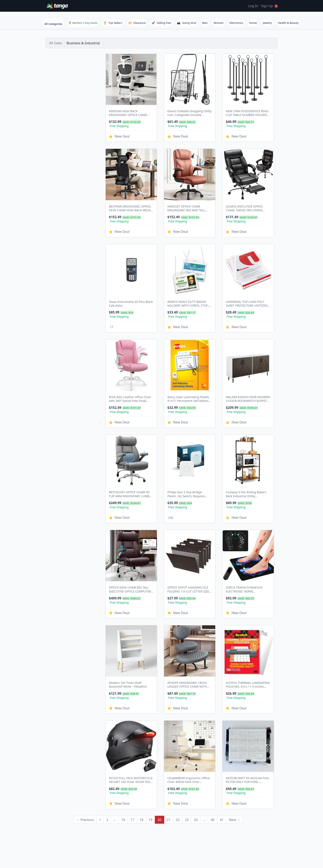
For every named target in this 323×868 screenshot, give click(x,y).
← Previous (85, 773)
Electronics (236, 23)
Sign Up (267, 6)
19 (150, 773)
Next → (235, 773)
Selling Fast (161, 23)
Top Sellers (113, 23)
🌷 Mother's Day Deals (83, 23)
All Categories (53, 24)
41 (222, 773)
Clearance (137, 23)
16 (123, 773)
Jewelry (267, 23)
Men (205, 23)
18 (141, 773)
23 (187, 773)
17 (132, 773)
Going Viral (186, 23)
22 (178, 773)
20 (159, 773)
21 (169, 773)
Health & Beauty (288, 23)
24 (196, 773)
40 (213, 773)
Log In (253, 6)
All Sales (56, 43)
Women (219, 23)
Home (253, 23)
